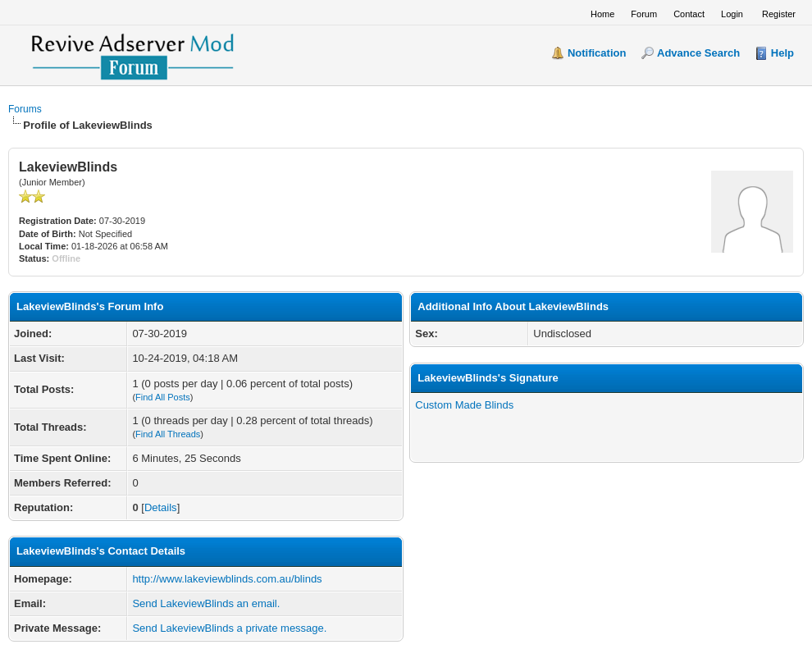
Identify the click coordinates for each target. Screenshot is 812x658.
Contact (689, 14)
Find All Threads (168, 434)
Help (782, 53)
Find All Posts (163, 397)
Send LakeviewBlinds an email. (206, 603)
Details (161, 507)
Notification (597, 53)
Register (779, 14)
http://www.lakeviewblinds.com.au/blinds (227, 579)
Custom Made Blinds (464, 405)
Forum (644, 14)
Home (602, 14)
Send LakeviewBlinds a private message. (229, 628)
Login (732, 14)
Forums (25, 109)
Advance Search (698, 53)
